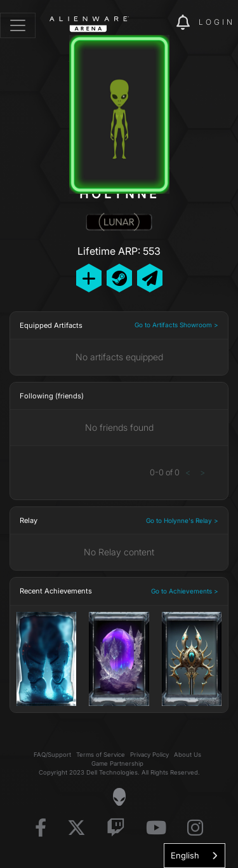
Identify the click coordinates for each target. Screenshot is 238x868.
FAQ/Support (52, 755)
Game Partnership (117, 763)
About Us (188, 755)
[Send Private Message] (150, 278)
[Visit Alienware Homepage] (119, 797)
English (185, 855)
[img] (160, 23)
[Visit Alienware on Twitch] (116, 828)
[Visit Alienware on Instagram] (195, 828)
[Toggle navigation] (18, 25)
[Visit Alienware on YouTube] (156, 828)
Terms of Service (101, 755)
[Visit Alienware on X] (76, 828)
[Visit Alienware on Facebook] (41, 828)
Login (217, 22)
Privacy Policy (149, 755)
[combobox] (195, 856)
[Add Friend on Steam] (119, 278)
